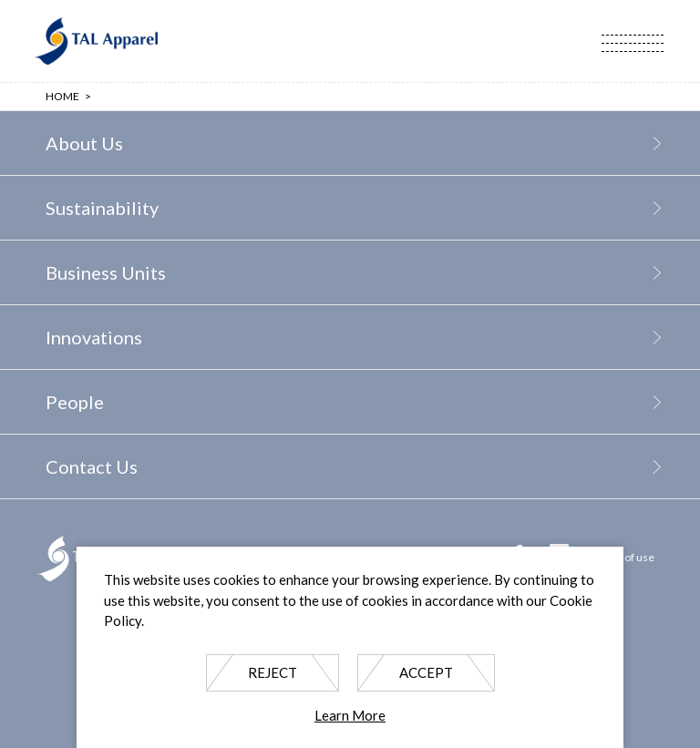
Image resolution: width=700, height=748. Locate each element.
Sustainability (102, 208)
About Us (84, 143)
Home (62, 96)
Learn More (350, 715)
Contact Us (92, 466)
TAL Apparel (96, 41)
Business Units (106, 272)
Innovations (94, 337)
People (75, 402)
